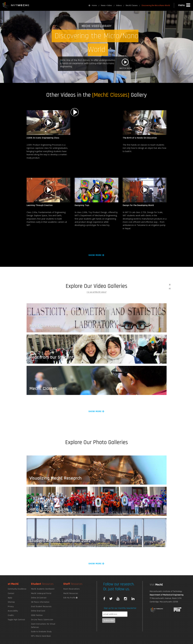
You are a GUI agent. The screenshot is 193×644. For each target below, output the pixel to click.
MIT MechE (16, 6)
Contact (11, 593)
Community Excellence (17, 589)
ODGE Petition (37, 615)
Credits (11, 615)
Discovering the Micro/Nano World (156, 5)
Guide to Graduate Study (41, 632)
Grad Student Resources (41, 607)
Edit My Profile (70, 598)
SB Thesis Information (40, 602)
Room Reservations (72, 589)
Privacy (11, 607)
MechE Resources (71, 593)
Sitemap (11, 602)
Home (93, 5)
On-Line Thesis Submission (42, 620)
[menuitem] (93, 5)
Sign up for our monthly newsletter (120, 608)
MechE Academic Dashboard (43, 589)
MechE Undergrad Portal (41, 593)
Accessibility (13, 611)
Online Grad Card (38, 611)
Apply (10, 598)
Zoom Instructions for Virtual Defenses (43, 626)
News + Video (106, 5)
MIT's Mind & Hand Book (41, 636)
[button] (184, 5)
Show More (96, 255)
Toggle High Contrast (16, 620)
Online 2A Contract (39, 598)
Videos (119, 5)
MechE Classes (132, 5)
